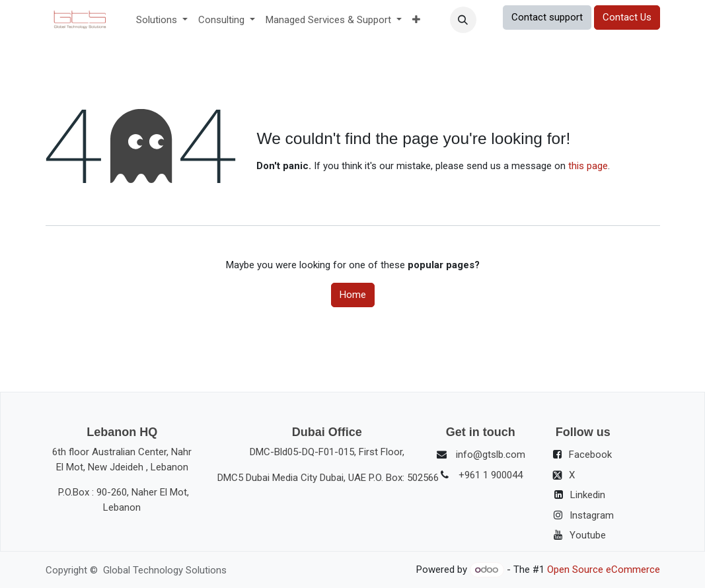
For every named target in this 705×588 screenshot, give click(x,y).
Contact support (547, 17)
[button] (463, 20)
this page (588, 166)
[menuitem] (162, 20)
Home (353, 295)
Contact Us (627, 17)
